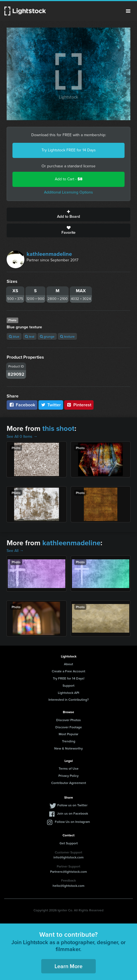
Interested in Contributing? (69, 700)
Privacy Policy (68, 776)
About (68, 664)
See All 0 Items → (22, 437)
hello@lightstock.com (68, 886)
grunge (47, 336)
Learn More (68, 966)
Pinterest (79, 405)
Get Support (69, 843)
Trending (69, 741)
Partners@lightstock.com (68, 872)
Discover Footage (69, 727)
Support (68, 685)
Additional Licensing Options (68, 192)
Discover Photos (68, 720)
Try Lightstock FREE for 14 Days (69, 150)
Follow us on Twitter (72, 805)
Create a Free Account (68, 671)
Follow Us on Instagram (72, 822)
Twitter (51, 405)
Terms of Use (69, 768)
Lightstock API (68, 693)
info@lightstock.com (68, 857)
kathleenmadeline (49, 254)
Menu (128, 11)
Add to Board (68, 214)
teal (30, 336)
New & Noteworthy (68, 748)
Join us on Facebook (73, 813)
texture (67, 336)
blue (14, 336)
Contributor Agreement (69, 783)
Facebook (22, 405)
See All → (15, 551)
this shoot (58, 428)
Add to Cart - (69, 179)
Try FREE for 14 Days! (69, 678)
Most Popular (68, 734)
